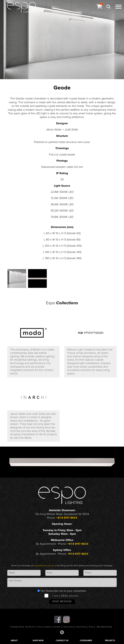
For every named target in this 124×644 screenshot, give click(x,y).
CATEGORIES (86, 641)
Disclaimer (57, 627)
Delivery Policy (69, 627)
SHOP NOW (38, 641)
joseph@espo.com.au (44, 566)
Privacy (91, 627)
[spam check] (46, 596)
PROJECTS (110, 641)
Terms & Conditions (44, 627)
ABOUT (14, 641)
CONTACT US (62, 641)
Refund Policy (81, 627)
